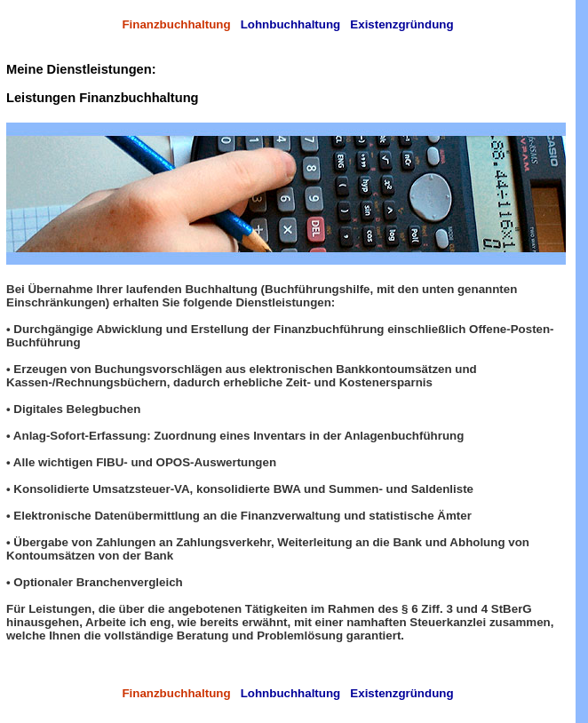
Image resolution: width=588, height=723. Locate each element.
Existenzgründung (401, 24)
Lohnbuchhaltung (291, 24)
